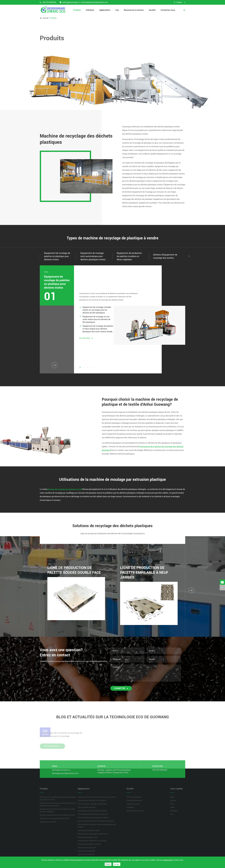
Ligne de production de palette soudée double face (74, 570)
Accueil (46, 18)
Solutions (90, 10)
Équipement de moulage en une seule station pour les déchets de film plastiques (95, 319)
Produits (77, 10)
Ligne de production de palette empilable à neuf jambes (144, 572)
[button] (189, 256)
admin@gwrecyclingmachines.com (95, 2)
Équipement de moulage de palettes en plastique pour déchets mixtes (57, 282)
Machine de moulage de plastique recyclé (65, 489)
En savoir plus (86, 338)
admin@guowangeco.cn (70, 2)
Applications (105, 10)
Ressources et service (134, 10)
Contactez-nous (168, 10)
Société (152, 10)
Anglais (179, 2)
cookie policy (168, 860)
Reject (108, 864)
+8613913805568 (48, 2)
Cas (117, 10)
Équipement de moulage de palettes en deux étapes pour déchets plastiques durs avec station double (96, 329)
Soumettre (121, 688)
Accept (117, 864)
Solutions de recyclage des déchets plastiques (112, 526)
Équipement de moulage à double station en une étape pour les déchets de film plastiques (95, 310)
